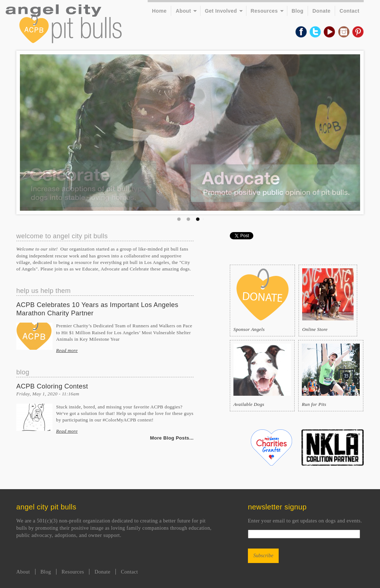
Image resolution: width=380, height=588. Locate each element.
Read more (67, 350)
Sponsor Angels (262, 300)
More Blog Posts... (172, 438)
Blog (298, 11)
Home (159, 11)
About (183, 11)
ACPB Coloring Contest (52, 386)
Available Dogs (262, 375)
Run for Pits (331, 375)
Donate (321, 11)
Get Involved (221, 11)
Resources (264, 11)
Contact (349, 11)
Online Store (328, 300)
